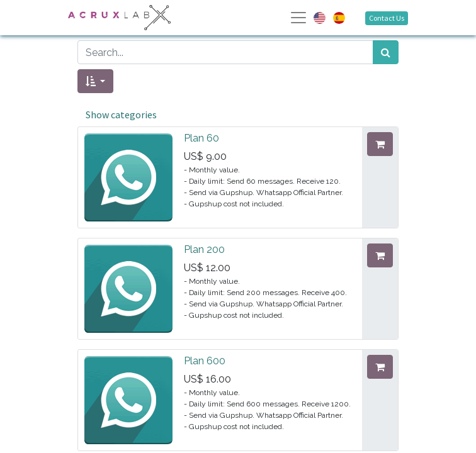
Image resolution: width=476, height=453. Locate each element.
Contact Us (387, 18)
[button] (95, 81)
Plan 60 (201, 138)
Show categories (121, 115)
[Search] (386, 52)
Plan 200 (204, 249)
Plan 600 (205, 361)
